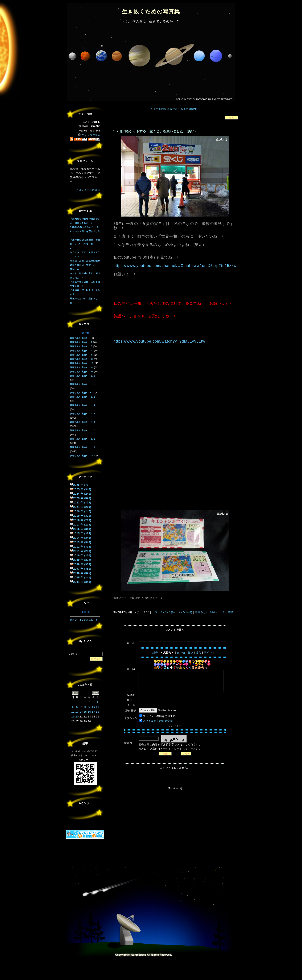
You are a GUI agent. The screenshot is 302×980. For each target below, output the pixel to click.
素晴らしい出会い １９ (210, 612)
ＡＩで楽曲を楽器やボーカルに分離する (175, 109)
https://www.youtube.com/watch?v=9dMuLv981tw (159, 341)
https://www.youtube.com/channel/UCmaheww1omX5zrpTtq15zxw (175, 266)
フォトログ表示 (89, 135)
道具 (199, 653)
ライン (208, 653)
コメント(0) (184, 612)
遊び (190, 653)
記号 (155, 653)
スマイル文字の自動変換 (158, 721)
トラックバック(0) (163, 612)
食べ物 (181, 653)
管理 (230, 612)
